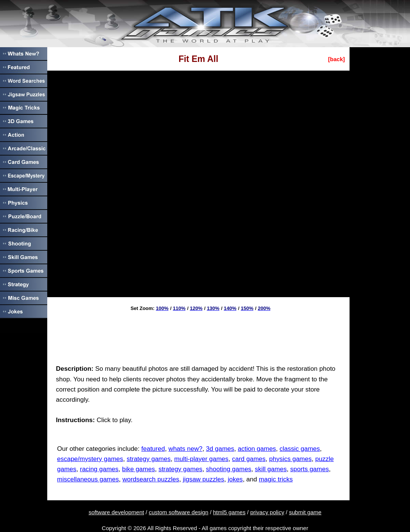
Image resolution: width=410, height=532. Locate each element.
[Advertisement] (198, 335)
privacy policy (267, 512)
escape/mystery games (90, 459)
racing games (99, 469)
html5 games (229, 512)
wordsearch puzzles (151, 479)
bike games (138, 469)
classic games (300, 449)
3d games (220, 449)
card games (249, 459)
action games (257, 449)
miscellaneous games (88, 479)
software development (116, 512)
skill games (271, 469)
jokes (235, 479)
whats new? (186, 449)
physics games (290, 459)
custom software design (179, 512)
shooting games (229, 469)
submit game (305, 512)
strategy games (149, 459)
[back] (336, 59)
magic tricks (276, 479)
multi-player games (201, 459)
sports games (309, 469)
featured (153, 449)
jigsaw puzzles (204, 479)
